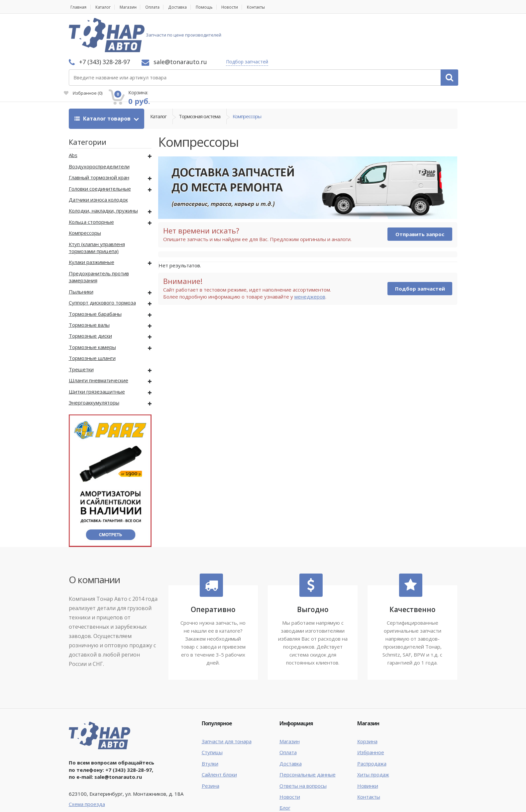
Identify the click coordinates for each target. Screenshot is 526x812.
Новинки (368, 750)
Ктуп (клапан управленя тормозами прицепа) (97, 212)
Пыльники (81, 256)
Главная (77, 7)
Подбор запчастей (335, 27)
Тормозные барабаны (95, 278)
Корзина (367, 706)
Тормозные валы (89, 289)
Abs (73, 120)
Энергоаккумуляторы (94, 367)
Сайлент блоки (219, 739)
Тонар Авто (89, 801)
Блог (285, 772)
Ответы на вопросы (303, 750)
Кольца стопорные (91, 186)
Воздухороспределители (99, 131)
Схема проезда (87, 768)
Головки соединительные (100, 153)
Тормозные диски (90, 300)
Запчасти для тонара (227, 706)
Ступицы (212, 717)
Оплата (161, 7)
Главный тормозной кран (99, 142)
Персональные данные (308, 739)
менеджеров (310, 261)
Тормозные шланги (92, 322)
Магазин (134, 7)
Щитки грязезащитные (97, 356)
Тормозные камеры (92, 312)
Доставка (190, 7)
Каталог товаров (103, 83)
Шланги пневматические (99, 345)
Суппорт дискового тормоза (102, 267)
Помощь (219, 7)
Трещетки (81, 334)
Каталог (106, 7)
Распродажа (372, 728)
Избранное (382, 39)
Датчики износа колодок (98, 164)
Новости (247, 7)
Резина (210, 750)
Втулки (210, 728)
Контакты (277, 7)
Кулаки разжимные (92, 226)
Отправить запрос (420, 199)
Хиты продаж (373, 739)
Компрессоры (247, 83)
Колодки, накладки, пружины (103, 175)
